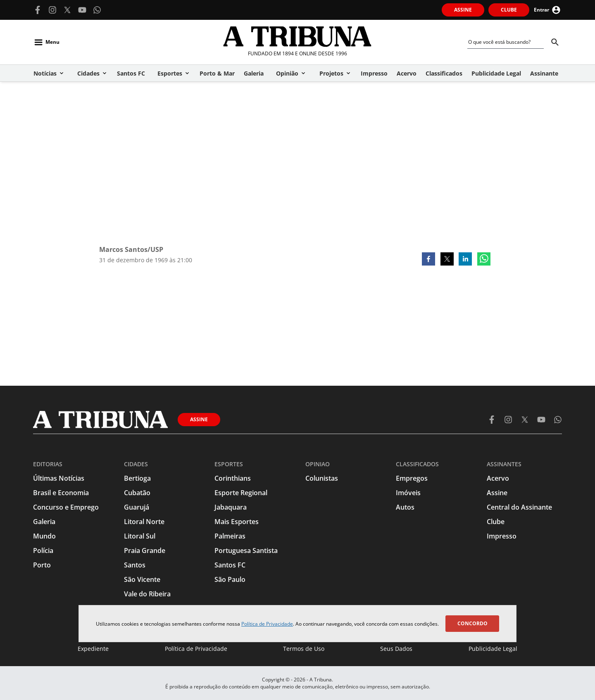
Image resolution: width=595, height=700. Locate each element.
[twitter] (447, 260)
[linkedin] (465, 260)
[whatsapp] (484, 260)
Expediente (93, 649)
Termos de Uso (304, 649)
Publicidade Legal (493, 649)
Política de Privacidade (267, 624)
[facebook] (428, 260)
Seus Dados (396, 649)
